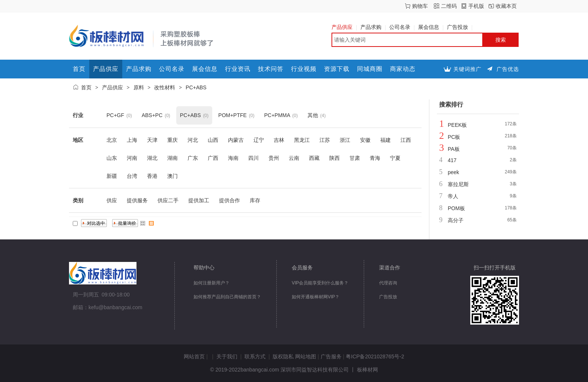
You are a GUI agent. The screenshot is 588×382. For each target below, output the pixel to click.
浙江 (345, 140)
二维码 (449, 6)
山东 (112, 158)
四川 (253, 158)
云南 (294, 158)
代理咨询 (388, 283)
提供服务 (137, 200)
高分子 (456, 220)
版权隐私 (283, 356)
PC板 (454, 137)
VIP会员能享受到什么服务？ (320, 283)
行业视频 (304, 69)
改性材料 (165, 87)
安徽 (365, 140)
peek (453, 172)
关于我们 (227, 356)
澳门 (172, 176)
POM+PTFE (232, 115)
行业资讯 (238, 69)
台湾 (132, 176)
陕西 (334, 158)
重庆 (172, 140)
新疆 (112, 176)
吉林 (279, 140)
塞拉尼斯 (458, 184)
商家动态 (403, 69)
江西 (406, 140)
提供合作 (229, 200)
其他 (313, 115)
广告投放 (460, 27)
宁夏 (395, 158)
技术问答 (271, 69)
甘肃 (355, 158)
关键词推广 (467, 69)
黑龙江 (302, 140)
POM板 (456, 208)
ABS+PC (152, 115)
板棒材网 (367, 370)
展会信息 (431, 27)
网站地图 (306, 356)
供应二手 (168, 200)
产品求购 (373, 27)
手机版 (476, 6)
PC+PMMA (277, 115)
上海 (132, 140)
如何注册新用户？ (211, 283)
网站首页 (194, 356)
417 (452, 160)
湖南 (172, 158)
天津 (152, 140)
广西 (213, 158)
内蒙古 (236, 140)
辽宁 (259, 140)
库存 (255, 200)
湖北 (152, 158)
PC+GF (115, 115)
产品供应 (344, 27)
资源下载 (337, 69)
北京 (112, 140)
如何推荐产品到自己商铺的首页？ (227, 297)
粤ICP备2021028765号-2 (375, 356)
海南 (233, 158)
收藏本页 (506, 6)
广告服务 (331, 356)
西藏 (314, 158)
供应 (112, 200)
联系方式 (255, 356)
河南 (132, 158)
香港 (152, 176)
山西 (213, 140)
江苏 (325, 140)
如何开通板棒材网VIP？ (316, 297)
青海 (375, 158)
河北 (193, 140)
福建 (385, 140)
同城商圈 (370, 69)
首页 (79, 69)
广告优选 (508, 69)
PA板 (454, 149)
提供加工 (199, 200)
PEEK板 (457, 125)
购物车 (420, 6)
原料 (139, 87)
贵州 (274, 158)
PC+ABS (196, 87)
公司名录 (402, 27)
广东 (193, 158)
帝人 (453, 196)
